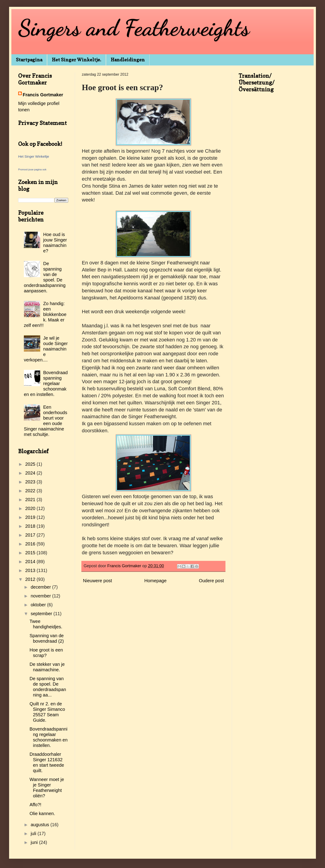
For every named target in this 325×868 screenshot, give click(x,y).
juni (35, 842)
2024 (31, 473)
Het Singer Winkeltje (34, 156)
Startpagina (29, 60)
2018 (31, 526)
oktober (39, 605)
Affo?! (35, 805)
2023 (31, 482)
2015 (31, 553)
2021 (31, 500)
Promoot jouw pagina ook (32, 169)
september (42, 614)
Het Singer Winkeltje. (76, 60)
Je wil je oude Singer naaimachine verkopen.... (46, 349)
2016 (31, 544)
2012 (31, 579)
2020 (31, 508)
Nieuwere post (97, 581)
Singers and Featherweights (134, 28)
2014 (31, 562)
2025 (31, 464)
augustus (41, 825)
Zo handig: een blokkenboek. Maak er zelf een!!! (45, 314)
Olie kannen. (42, 813)
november (41, 596)
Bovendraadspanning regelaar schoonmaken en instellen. (46, 383)
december (41, 587)
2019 (31, 517)
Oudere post (211, 581)
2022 (31, 491)
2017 (31, 535)
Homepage (155, 581)
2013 (31, 570)
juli (34, 833)
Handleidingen (128, 60)
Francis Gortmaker (43, 95)
